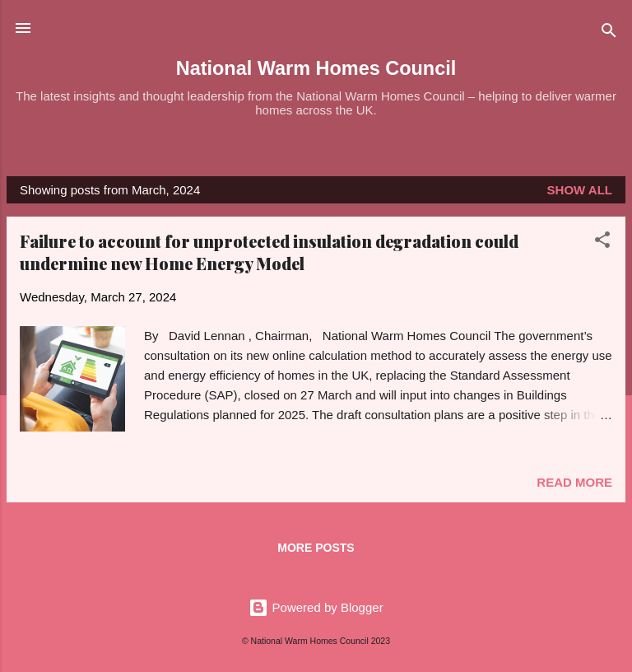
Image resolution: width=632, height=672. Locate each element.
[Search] (609, 33)
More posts (316, 548)
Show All (580, 190)
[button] (602, 243)
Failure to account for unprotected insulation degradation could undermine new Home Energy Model (269, 252)
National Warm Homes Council (316, 68)
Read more (574, 482)
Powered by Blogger (316, 607)
